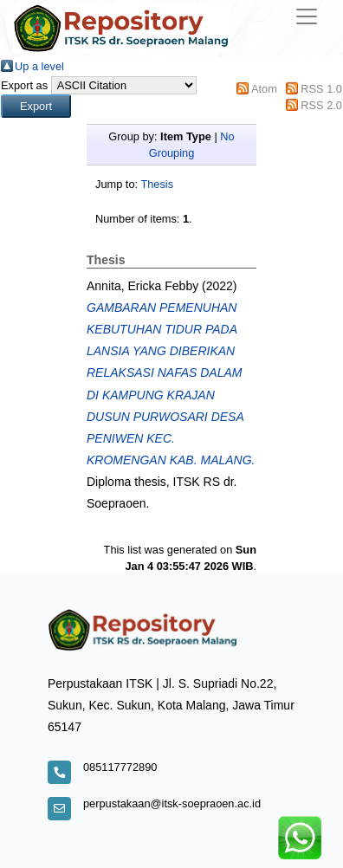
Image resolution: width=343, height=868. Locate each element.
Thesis (157, 184)
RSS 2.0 (321, 105)
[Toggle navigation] (307, 16)
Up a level (39, 66)
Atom (264, 89)
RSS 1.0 (321, 89)
